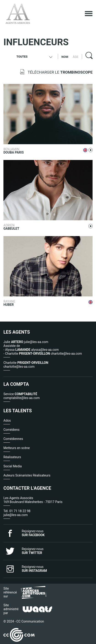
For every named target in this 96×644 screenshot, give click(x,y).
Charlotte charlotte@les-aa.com (26, 365)
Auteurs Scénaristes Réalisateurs (27, 475)
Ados (7, 420)
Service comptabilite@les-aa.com (22, 396)
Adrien (32, 227)
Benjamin (32, 151)
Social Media (13, 466)
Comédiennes (13, 439)
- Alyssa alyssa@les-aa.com (31, 350)
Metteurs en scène (17, 448)
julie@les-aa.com (16, 515)
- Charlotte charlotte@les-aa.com (43, 354)
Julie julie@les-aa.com (26, 342)
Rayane (32, 303)
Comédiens (11, 430)
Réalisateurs (12, 457)
